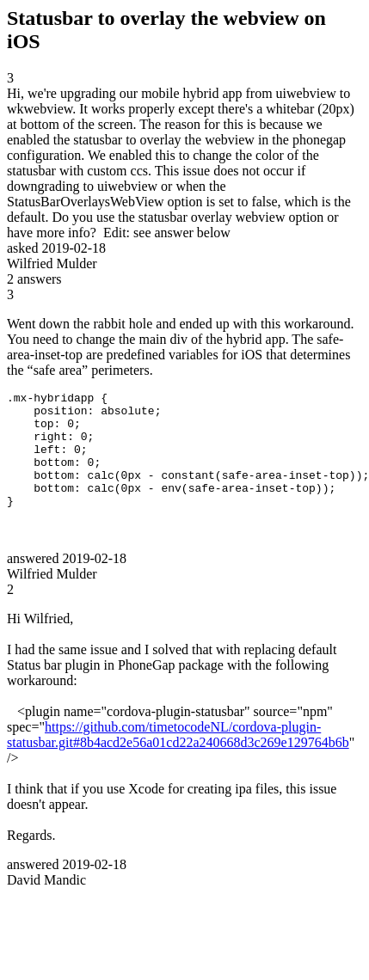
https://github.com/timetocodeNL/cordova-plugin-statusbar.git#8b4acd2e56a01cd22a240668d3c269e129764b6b (178, 758)
